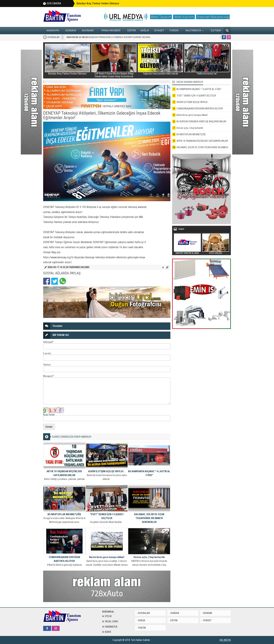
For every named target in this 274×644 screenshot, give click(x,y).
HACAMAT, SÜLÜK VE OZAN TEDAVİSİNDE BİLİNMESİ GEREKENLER (149, 518)
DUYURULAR (54, 37)
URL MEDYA (225, 640)
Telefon (47, 365)
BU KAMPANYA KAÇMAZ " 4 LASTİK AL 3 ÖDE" (149, 473)
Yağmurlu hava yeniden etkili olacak (160, 74)
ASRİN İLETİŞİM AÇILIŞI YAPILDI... (107, 471)
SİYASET (159, 30)
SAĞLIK (145, 30)
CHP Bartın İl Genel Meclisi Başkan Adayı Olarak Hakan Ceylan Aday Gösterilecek (114, 75)
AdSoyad (48, 342)
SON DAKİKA (54, 3)
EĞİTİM (132, 30)
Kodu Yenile (49, 415)
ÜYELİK (107, 616)
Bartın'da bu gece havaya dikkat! (107, 557)
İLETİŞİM (216, 30)
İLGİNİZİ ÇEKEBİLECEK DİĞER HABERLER (72, 437)
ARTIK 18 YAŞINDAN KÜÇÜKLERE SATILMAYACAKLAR (64, 473)
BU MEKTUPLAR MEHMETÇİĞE (64, 514)
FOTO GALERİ (216, 253)
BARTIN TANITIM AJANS (187, 253)
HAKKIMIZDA (110, 627)
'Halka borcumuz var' (207, 74)
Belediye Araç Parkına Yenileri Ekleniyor (98, 3)
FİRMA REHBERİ (111, 30)
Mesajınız (48, 376)
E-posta (47, 353)
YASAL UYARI (110, 621)
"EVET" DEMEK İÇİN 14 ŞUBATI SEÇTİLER (107, 516)
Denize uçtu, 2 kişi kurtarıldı (149, 557)
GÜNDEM (71, 30)
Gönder (49, 427)
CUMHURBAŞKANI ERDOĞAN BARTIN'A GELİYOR (64, 559)
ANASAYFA (53, 30)
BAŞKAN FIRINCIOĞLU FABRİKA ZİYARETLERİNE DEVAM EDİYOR (113, 37)
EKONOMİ (88, 30)
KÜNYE (107, 632)
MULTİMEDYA (194, 30)
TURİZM (174, 30)
